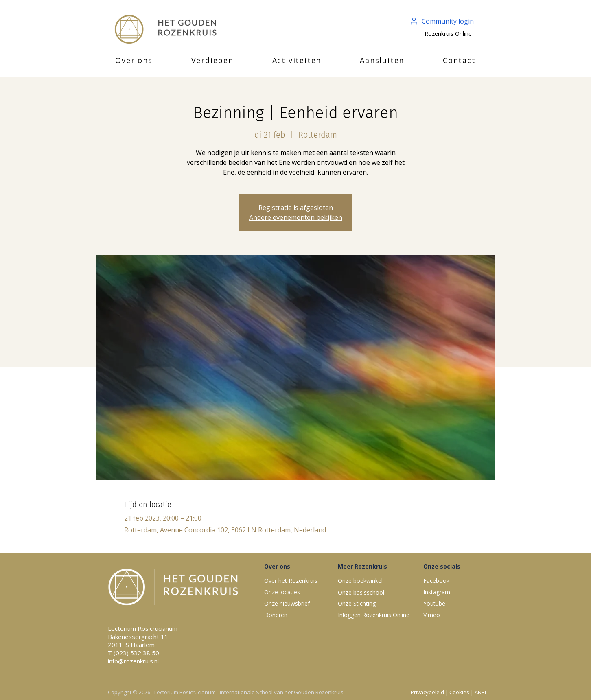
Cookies (459, 692)
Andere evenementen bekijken (296, 217)
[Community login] (442, 21)
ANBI (480, 692)
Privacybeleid (427, 692)
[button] (134, 60)
